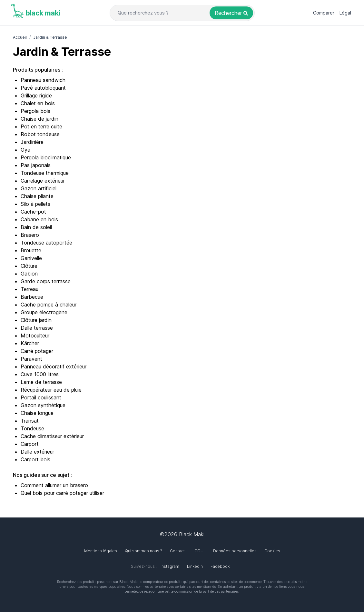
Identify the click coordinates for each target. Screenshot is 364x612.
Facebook (220, 566)
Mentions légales (101, 551)
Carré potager (37, 351)
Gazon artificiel (39, 188)
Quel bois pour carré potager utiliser (62, 493)
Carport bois (35, 459)
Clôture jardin (36, 320)
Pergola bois (35, 111)
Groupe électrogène (44, 312)
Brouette (31, 250)
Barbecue (32, 297)
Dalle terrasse (37, 328)
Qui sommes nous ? (143, 551)
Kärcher (30, 343)
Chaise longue (37, 413)
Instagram (170, 566)
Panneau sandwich (43, 80)
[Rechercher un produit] (231, 13)
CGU (199, 551)
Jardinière (32, 142)
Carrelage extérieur (43, 181)
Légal (345, 13)
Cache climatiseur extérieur (52, 436)
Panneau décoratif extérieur (54, 366)
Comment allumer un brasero (54, 485)
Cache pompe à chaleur (49, 305)
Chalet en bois (38, 103)
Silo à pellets (35, 204)
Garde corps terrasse (46, 281)
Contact (177, 551)
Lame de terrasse (41, 382)
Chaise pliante (37, 196)
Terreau (30, 289)
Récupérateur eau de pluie (51, 390)
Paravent (31, 359)
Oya (25, 150)
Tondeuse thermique (45, 173)
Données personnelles (235, 551)
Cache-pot (33, 212)
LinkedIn (195, 566)
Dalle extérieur (37, 452)
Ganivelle (31, 258)
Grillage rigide (36, 95)
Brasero (30, 235)
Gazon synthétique (43, 405)
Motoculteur (35, 336)
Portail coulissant (41, 397)
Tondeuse (32, 428)
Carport (30, 444)
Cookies (272, 551)
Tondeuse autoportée (46, 243)
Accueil (20, 37)
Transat (30, 421)
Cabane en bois (39, 219)
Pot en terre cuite (41, 126)
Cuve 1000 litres (40, 374)
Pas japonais (36, 165)
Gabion (29, 274)
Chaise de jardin (39, 119)
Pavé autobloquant (43, 88)
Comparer (324, 13)
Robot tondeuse (40, 134)
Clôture (29, 266)
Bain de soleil (36, 227)
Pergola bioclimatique (46, 157)
